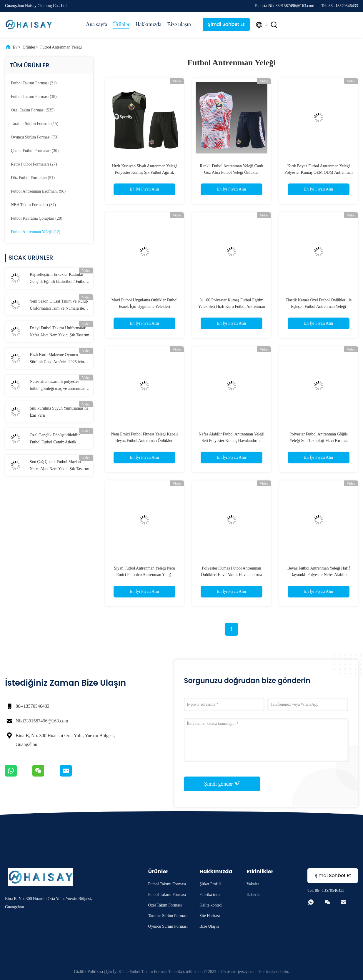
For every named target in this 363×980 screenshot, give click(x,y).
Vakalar (253, 884)
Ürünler (121, 24)
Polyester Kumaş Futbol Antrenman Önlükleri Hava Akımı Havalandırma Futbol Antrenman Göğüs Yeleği (232, 575)
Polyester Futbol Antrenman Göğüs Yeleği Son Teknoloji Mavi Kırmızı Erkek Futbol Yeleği (319, 441)
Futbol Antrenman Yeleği (61, 47)
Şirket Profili (210, 884)
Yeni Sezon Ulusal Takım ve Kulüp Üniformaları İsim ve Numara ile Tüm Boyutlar (59, 305)
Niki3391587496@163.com (42, 721)
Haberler (254, 895)
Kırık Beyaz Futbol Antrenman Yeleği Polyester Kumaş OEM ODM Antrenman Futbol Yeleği (319, 172)
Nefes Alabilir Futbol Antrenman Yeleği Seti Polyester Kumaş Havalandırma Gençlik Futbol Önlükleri (232, 441)
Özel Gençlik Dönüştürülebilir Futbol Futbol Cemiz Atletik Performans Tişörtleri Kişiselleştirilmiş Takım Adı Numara (55, 439)
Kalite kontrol (211, 905)
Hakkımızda (148, 24)
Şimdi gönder (222, 784)
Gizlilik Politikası (88, 972)
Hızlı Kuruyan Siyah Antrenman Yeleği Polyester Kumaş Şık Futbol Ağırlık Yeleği (144, 172)
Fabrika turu (210, 895)
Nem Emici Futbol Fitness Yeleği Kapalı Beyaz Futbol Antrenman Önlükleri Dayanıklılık (144, 441)
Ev (15, 47)
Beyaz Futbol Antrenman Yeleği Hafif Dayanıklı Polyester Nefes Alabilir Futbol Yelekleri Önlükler (319, 575)
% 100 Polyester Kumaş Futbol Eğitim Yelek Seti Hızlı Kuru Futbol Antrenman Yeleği (232, 307)
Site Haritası (210, 916)
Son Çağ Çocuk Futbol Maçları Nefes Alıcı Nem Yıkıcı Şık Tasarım (59, 465)
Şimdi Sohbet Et (226, 24)
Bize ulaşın (179, 24)
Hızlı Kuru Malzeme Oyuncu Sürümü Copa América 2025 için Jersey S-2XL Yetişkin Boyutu (57, 359)
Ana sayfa (96, 24)
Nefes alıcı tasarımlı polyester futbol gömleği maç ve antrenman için (58, 386)
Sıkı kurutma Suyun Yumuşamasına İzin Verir (59, 412)
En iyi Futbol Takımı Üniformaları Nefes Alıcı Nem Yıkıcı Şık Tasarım (59, 332)
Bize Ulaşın (209, 926)
